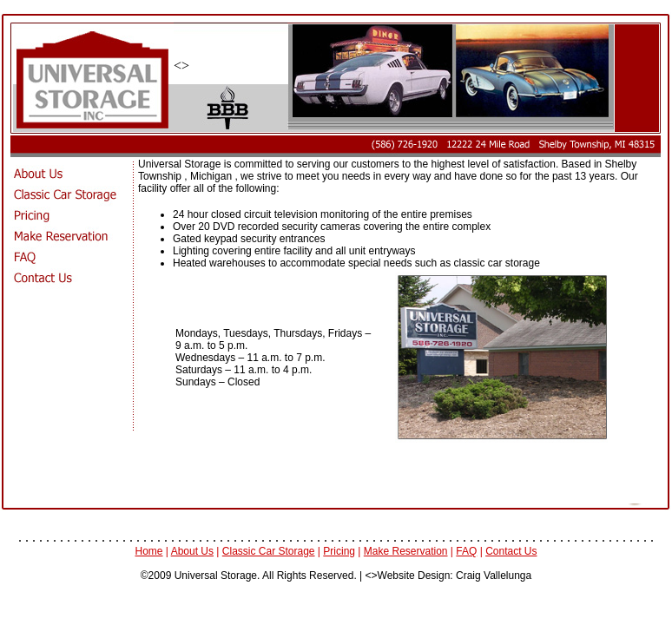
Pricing (339, 551)
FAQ (466, 551)
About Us (192, 551)
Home (149, 551)
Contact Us (511, 551)
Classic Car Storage (269, 551)
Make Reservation (406, 551)
